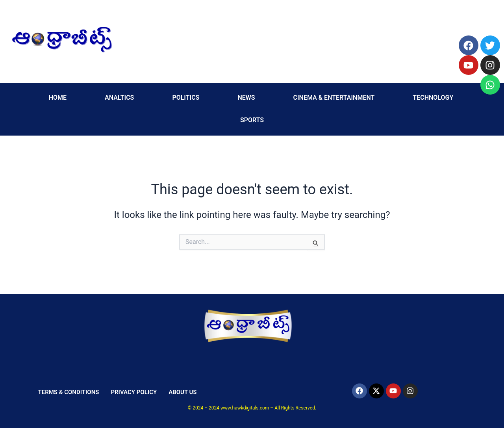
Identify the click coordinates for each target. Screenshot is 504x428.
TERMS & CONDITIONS (68, 392)
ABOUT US (183, 392)
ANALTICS (119, 98)
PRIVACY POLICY (134, 392)
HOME (58, 98)
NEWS (246, 98)
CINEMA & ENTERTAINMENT (334, 98)
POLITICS (186, 98)
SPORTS (252, 120)
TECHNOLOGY (433, 98)
